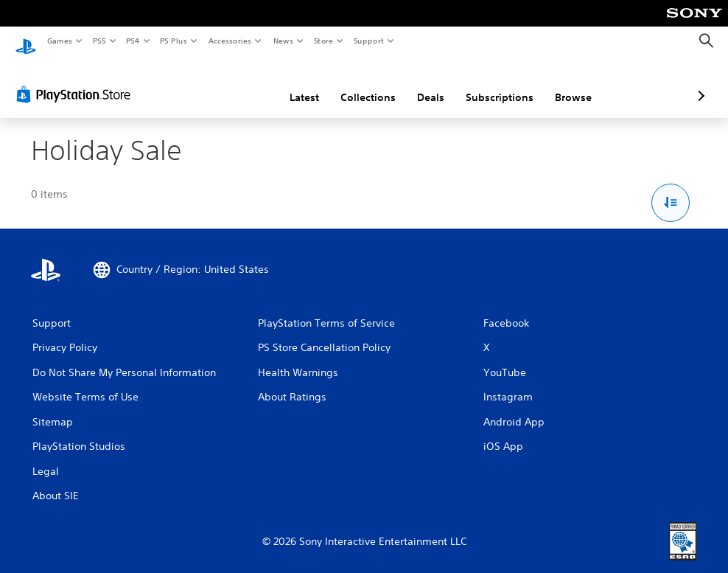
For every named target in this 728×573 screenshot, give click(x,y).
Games (59, 41)
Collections (290, 83)
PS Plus (174, 41)
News (283, 41)
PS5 (99, 41)
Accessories (229, 41)
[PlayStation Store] (77, 80)
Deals (353, 83)
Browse (495, 83)
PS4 (133, 41)
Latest (226, 83)
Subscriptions (421, 83)
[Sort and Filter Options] (671, 189)
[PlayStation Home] (26, 41)
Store (323, 41)
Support (368, 41)
